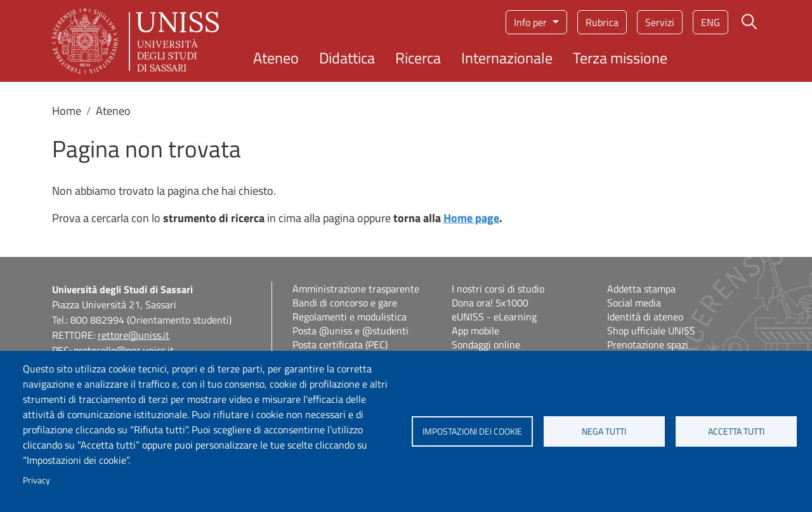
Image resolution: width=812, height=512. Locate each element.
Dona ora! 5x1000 (490, 303)
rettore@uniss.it (134, 335)
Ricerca (418, 58)
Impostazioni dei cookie (472, 431)
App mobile (475, 331)
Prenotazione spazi (648, 345)
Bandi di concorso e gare (345, 303)
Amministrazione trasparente (356, 289)
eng (710, 22)
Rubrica (602, 22)
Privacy (36, 480)
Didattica (347, 58)
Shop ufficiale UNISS (651, 331)
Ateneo (276, 58)
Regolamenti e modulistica (350, 317)
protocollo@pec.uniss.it (124, 350)
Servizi (660, 22)
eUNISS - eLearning (494, 317)
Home (67, 111)
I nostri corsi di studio (498, 289)
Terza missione (620, 58)
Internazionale (507, 58)
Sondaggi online (486, 345)
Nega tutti (604, 431)
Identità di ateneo (645, 317)
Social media (634, 303)
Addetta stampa (641, 289)
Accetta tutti (736, 431)
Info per (532, 22)
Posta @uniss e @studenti (350, 331)
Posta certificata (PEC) (340, 345)
